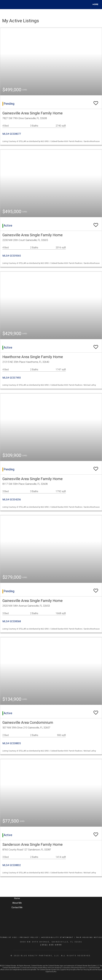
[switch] (96, 102)
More (95, 4)
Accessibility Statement (57, 937)
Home (17, 898)
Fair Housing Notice (89, 937)
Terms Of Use (9, 937)
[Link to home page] (4, 5)
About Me (17, 903)
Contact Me (17, 907)
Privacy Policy (29, 937)
